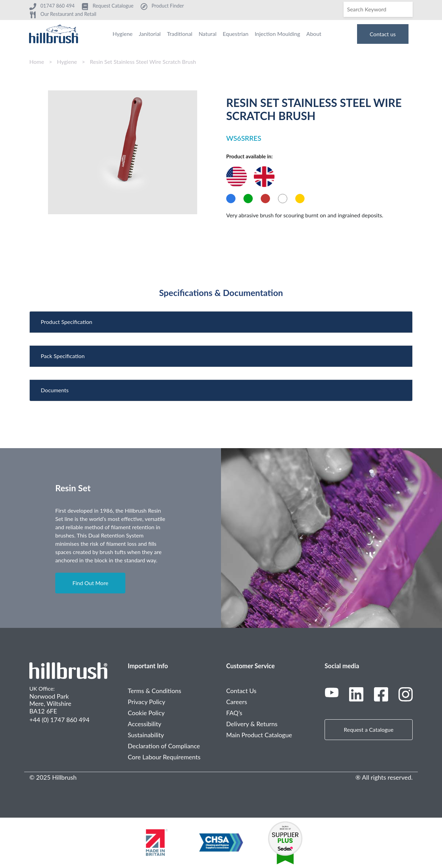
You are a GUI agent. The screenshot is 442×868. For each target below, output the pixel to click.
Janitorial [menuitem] (150, 34)
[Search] (378, 9)
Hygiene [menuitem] (123, 34)
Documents (55, 390)
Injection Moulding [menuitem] (277, 34)
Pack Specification (63, 356)
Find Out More (90, 583)
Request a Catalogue (369, 729)
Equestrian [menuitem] (236, 34)
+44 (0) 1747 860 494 (59, 720)
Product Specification (66, 322)
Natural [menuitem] (208, 34)
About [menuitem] (314, 34)
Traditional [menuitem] (180, 34)
